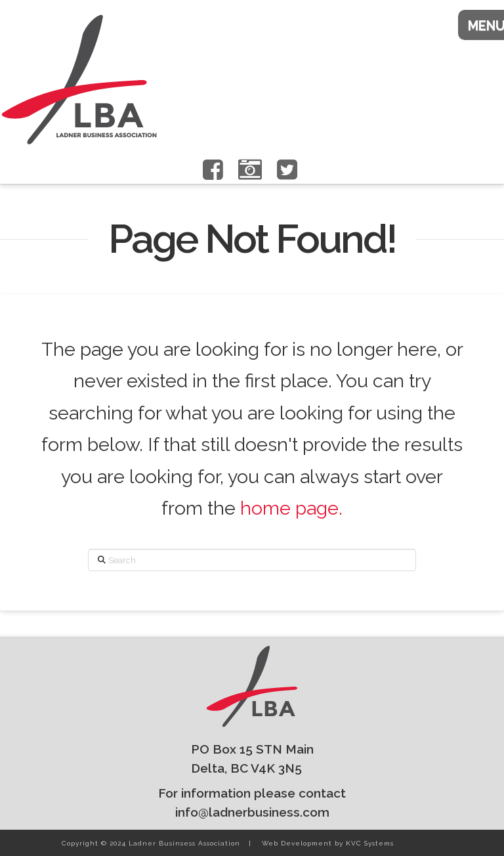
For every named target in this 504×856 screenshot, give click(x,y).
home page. (291, 508)
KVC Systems (370, 843)
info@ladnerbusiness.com (252, 812)
